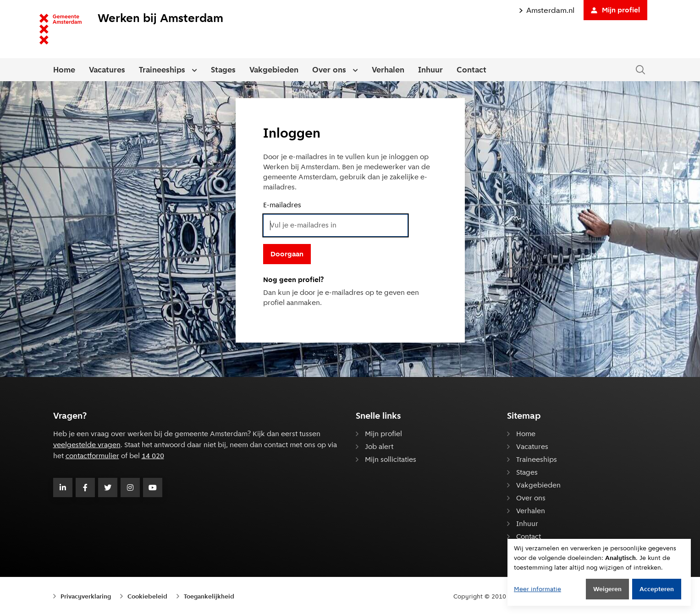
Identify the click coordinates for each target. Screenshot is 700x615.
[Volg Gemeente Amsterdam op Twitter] (108, 488)
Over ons (329, 70)
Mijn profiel (615, 10)
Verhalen (388, 70)
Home (64, 70)
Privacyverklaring (86, 596)
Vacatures (107, 70)
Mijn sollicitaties (391, 459)
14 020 (153, 456)
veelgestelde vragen (87, 445)
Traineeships (162, 70)
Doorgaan (287, 254)
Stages (223, 70)
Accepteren (657, 589)
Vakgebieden (274, 70)
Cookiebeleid (147, 596)
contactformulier (92, 456)
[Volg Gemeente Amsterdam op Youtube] (153, 488)
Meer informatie (537, 589)
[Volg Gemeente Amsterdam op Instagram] (130, 488)
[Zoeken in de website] (640, 70)
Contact (471, 70)
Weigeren (607, 589)
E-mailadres (282, 205)
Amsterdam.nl (547, 10)
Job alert (379, 446)
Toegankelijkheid (209, 596)
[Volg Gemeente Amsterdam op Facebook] (85, 488)
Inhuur (430, 70)
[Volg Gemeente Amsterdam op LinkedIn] (63, 488)
